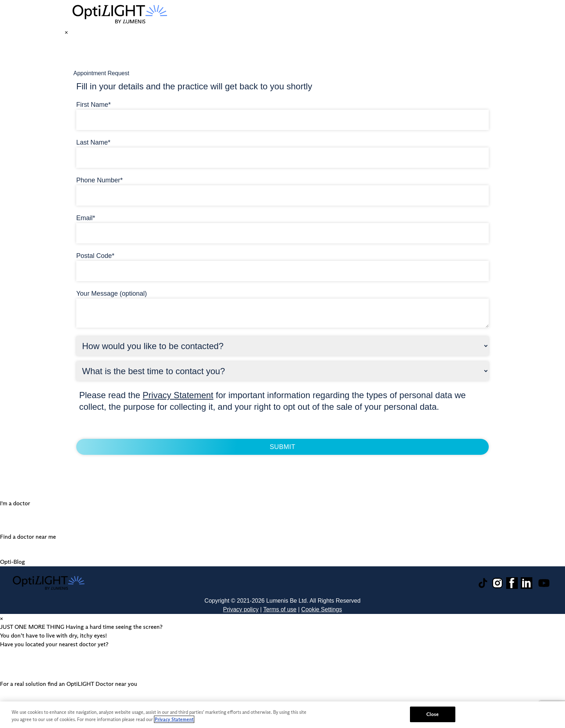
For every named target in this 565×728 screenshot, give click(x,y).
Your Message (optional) (111, 294)
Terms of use (280, 609)
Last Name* (93, 142)
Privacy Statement (178, 395)
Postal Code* (95, 256)
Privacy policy (241, 609)
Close (433, 714)
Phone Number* (99, 180)
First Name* (94, 105)
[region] (282, 715)
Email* (86, 218)
